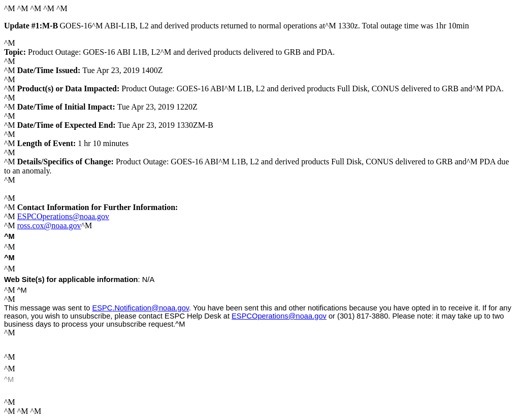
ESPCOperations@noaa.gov (63, 216)
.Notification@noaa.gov (141, 308)
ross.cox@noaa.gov (49, 225)
